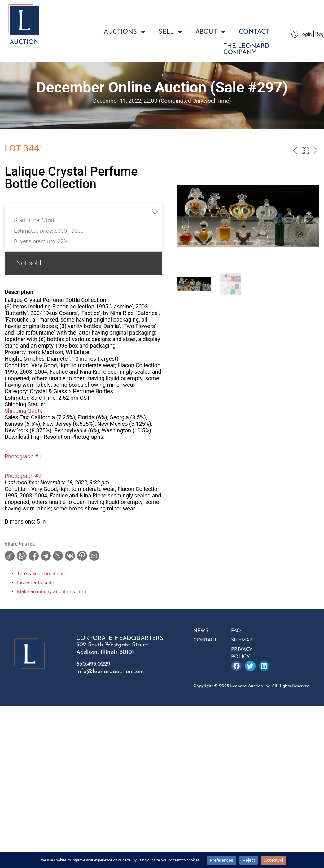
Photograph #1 (23, 456)
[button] (312, 216)
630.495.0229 (93, 664)
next (315, 151)
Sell (171, 32)
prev (295, 151)
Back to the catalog (305, 151)
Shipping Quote (24, 411)
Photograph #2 (23, 476)
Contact (254, 32)
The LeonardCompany (246, 49)
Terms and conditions (41, 574)
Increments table (35, 583)
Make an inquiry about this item (52, 592)
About (211, 32)
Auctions (125, 32)
